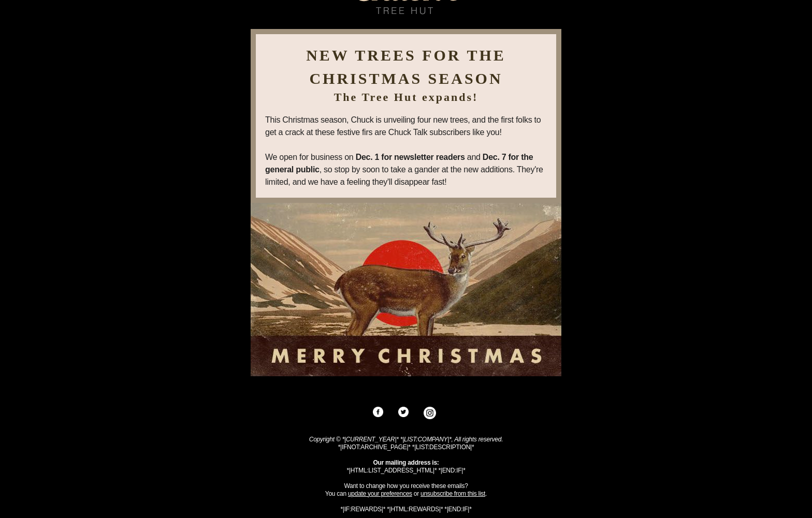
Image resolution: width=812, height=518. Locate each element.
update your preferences (380, 494)
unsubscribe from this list (453, 494)
